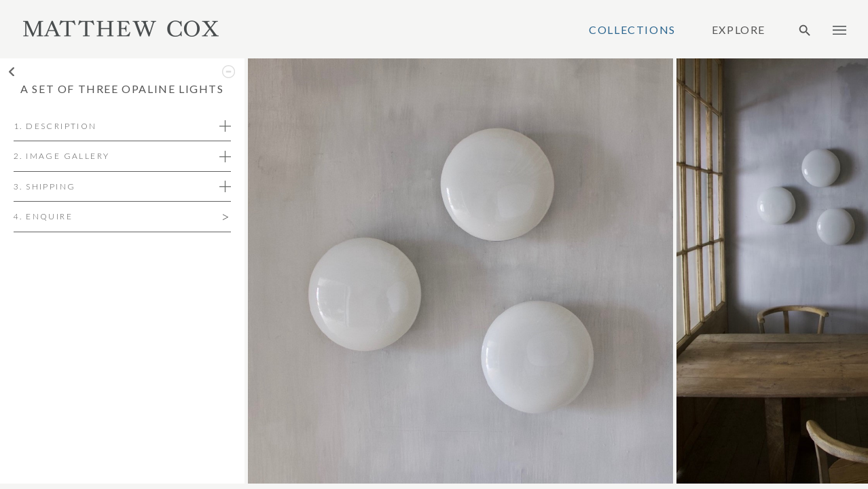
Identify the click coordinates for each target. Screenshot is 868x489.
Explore (739, 30)
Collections (632, 30)
